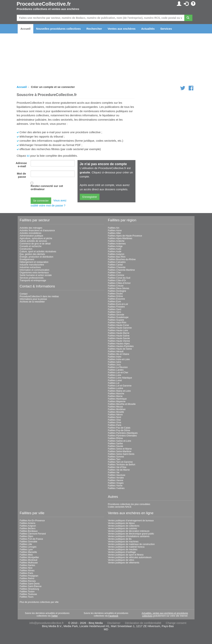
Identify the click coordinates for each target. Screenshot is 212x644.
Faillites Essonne (117, 299)
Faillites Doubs (115, 294)
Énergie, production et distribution (37, 257)
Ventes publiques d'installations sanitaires (129, 536)
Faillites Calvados (117, 262)
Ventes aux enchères (122, 29)
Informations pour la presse (33, 299)
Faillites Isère (115, 362)
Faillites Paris (115, 425)
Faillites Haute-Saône (119, 336)
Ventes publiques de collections (124, 526)
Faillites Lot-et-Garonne (120, 386)
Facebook (113, 616)
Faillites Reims (27, 578)
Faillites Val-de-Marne (119, 470)
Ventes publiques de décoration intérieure (129, 531)
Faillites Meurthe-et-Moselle (122, 404)
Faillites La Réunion (118, 367)
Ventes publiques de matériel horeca (126, 547)
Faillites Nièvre (115, 415)
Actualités (148, 29)
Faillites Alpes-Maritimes (120, 238)
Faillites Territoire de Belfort (122, 465)
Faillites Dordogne (117, 291)
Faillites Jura (114, 365)
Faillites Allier (115, 233)
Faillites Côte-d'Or (117, 280)
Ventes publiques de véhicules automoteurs (130, 557)
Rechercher (94, 29)
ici (28, 156)
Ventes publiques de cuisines (123, 528)
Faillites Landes (116, 370)
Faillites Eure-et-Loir (118, 304)
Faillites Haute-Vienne (119, 341)
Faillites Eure (114, 302)
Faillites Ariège (115, 246)
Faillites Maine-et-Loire (119, 391)
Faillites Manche (116, 394)
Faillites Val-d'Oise (117, 467)
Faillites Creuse (116, 286)
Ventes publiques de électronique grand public (131, 534)
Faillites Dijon (26, 536)
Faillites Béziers (28, 528)
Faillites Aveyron (116, 254)
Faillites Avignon (28, 526)
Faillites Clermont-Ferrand (33, 534)
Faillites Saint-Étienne (31, 586)
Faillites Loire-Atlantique (120, 378)
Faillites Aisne (115, 231)
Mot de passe (21, 175)
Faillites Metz (26, 555)
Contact (24, 294)
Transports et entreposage (33, 280)
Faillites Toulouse (28, 594)
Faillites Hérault (116, 351)
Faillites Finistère (116, 307)
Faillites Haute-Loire (118, 330)
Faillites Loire (115, 375)
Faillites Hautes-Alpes (119, 344)
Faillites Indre (115, 357)
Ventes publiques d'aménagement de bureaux (131, 521)
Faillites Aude (115, 252)
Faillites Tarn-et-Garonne (120, 462)
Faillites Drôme (115, 296)
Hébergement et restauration (34, 262)
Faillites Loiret (115, 380)
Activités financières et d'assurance (37, 231)
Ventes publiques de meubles (123, 550)
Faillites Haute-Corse (119, 325)
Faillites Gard (115, 309)
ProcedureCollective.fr (44, 4)
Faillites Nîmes (27, 571)
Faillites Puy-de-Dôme (119, 430)
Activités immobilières (31, 233)
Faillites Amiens (28, 523)
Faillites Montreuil (28, 560)
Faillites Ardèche (116, 241)
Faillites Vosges (116, 483)
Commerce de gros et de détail (35, 244)
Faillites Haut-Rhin (117, 323)
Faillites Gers (115, 312)
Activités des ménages (31, 228)
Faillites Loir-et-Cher (118, 373)
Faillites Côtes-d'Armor (119, 283)
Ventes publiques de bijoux (121, 523)
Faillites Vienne (116, 480)
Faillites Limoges (28, 547)
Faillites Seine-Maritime (120, 451)
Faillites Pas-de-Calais (119, 428)
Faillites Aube (115, 249)
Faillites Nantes (27, 565)
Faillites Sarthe (115, 444)
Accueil (25, 29)
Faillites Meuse (115, 407)
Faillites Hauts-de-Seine (120, 349)
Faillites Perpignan (29, 576)
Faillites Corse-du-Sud (119, 278)
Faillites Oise (114, 420)
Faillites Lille (26, 544)
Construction (26, 249)
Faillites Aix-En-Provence (32, 521)
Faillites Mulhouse (29, 563)
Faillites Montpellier (29, 557)
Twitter (54, 616)
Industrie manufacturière (32, 265)
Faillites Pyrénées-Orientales (122, 436)
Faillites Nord (115, 417)
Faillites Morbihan (117, 409)
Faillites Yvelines (116, 488)
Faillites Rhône (115, 438)
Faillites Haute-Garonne (120, 328)
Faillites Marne (115, 396)
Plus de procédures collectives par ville (39, 602)
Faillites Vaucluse (117, 475)
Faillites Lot (114, 383)
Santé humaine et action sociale (36, 275)
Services (166, 29)
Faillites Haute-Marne (119, 333)
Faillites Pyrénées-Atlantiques (123, 433)
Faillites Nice (26, 568)
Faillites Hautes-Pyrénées (121, 346)
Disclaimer (114, 623)
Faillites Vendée (116, 478)
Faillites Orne (115, 423)
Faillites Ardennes (117, 244)
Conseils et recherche (31, 246)
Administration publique (32, 236)
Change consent (176, 623)
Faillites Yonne (115, 486)
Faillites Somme (116, 457)
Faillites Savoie (116, 446)
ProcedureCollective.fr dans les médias (39, 296)
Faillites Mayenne (117, 401)
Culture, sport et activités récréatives (38, 252)
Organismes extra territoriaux (34, 273)
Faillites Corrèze (116, 275)
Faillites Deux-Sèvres (119, 288)
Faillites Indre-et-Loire (119, 359)
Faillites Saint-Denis (30, 584)
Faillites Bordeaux (29, 531)
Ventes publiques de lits (120, 539)
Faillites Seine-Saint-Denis (121, 454)
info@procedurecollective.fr (46, 623)
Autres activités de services (33, 241)
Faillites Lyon (26, 550)
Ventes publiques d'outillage (122, 552)
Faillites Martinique (117, 399)
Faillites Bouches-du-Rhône (122, 259)
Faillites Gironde (116, 315)
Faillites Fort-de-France (31, 539)
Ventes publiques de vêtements (124, 563)
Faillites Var (114, 472)
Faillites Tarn (114, 459)
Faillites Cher (115, 273)
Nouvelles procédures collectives (59, 29)
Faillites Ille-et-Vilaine (119, 354)
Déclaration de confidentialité (143, 623)
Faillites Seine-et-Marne (120, 449)
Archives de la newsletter (32, 302)
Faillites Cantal (115, 265)
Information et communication (35, 270)
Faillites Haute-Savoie (119, 338)
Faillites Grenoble (28, 542)
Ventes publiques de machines (123, 542)
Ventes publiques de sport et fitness (126, 555)
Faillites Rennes (28, 581)
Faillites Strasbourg (29, 589)
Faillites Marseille (28, 552)
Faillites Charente (117, 267)
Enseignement (27, 259)
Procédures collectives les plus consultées (129, 504)
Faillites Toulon (27, 592)
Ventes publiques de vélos (121, 560)
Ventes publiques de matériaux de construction (131, 544)
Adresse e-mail (21, 165)
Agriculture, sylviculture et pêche (36, 238)
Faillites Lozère (116, 388)
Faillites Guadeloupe (118, 317)
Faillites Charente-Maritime (121, 270)
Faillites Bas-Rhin (117, 257)
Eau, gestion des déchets (32, 254)
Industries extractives (30, 267)
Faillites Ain (114, 228)
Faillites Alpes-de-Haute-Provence (125, 236)
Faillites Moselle (116, 412)
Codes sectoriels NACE (120, 507)
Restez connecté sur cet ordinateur (47, 187)
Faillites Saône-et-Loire (120, 441)
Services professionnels (32, 278)
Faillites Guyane (116, 320)
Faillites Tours (27, 597)
